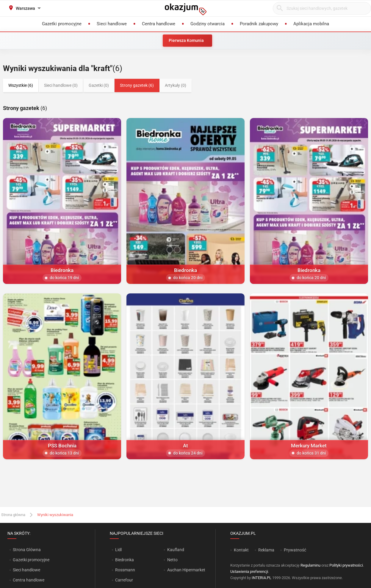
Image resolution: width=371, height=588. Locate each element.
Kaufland (176, 550)
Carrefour (124, 580)
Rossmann (125, 570)
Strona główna (13, 515)
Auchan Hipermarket (186, 570)
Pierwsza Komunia (186, 40)
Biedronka (125, 560)
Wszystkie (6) (21, 85)
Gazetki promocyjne (31, 560)
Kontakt (241, 550)
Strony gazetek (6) (137, 85)
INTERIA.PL (262, 578)
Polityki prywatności (346, 565)
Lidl (118, 550)
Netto (172, 560)
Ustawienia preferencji (249, 572)
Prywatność (295, 550)
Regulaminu (310, 565)
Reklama (266, 550)
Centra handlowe (29, 580)
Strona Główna (27, 550)
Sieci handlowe (26, 570)
